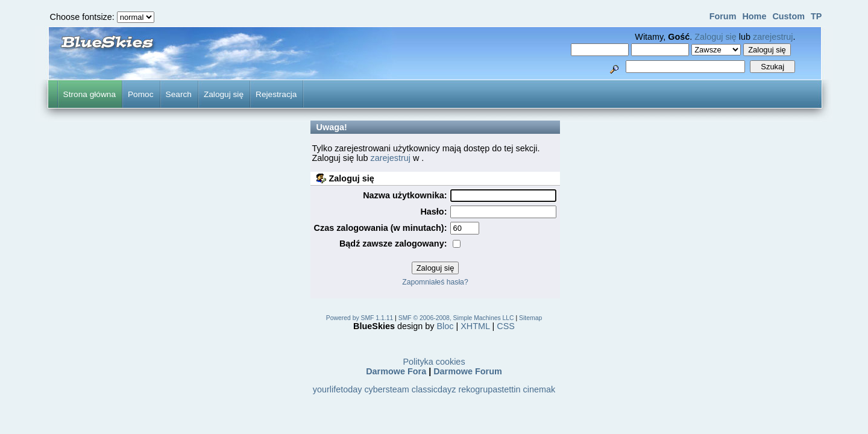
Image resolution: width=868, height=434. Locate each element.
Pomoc (141, 94)
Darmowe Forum (468, 371)
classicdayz (434, 389)
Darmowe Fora (396, 371)
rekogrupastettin (489, 389)
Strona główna (90, 94)
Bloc (445, 326)
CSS (506, 326)
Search (179, 94)
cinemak (539, 389)
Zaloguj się (715, 37)
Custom (788, 16)
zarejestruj (773, 37)
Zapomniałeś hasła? (435, 282)
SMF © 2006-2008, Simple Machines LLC (456, 318)
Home (754, 16)
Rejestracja (276, 94)
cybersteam (386, 389)
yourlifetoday (338, 389)
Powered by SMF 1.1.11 (360, 318)
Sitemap (530, 318)
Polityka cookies (434, 362)
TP (816, 16)
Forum (723, 16)
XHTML (475, 326)
